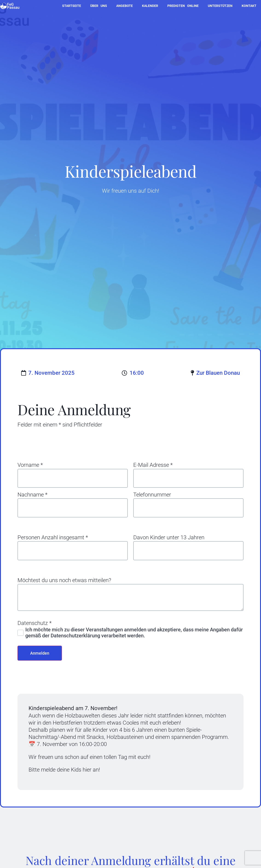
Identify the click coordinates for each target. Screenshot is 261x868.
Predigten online (183, 6)
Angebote (125, 6)
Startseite (72, 6)
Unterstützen (220, 6)
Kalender (150, 6)
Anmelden (41, 659)
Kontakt (249, 6)
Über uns (99, 6)
